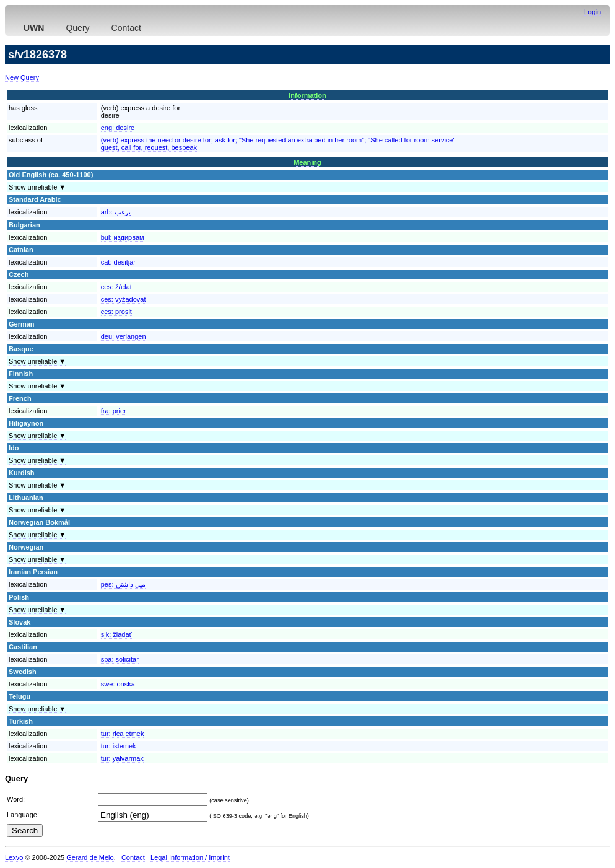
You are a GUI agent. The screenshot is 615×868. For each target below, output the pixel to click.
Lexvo (14, 857)
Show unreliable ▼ (37, 187)
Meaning (307, 162)
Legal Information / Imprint (190, 857)
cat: (118, 262)
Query (77, 28)
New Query (22, 77)
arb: (116, 212)
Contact (126, 28)
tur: (123, 734)
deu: (124, 336)
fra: (114, 411)
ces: (116, 287)
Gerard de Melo (90, 857)
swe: (118, 684)
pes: (123, 584)
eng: (118, 128)
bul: (123, 237)
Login (592, 12)
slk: (116, 634)
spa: (120, 659)
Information (307, 95)
